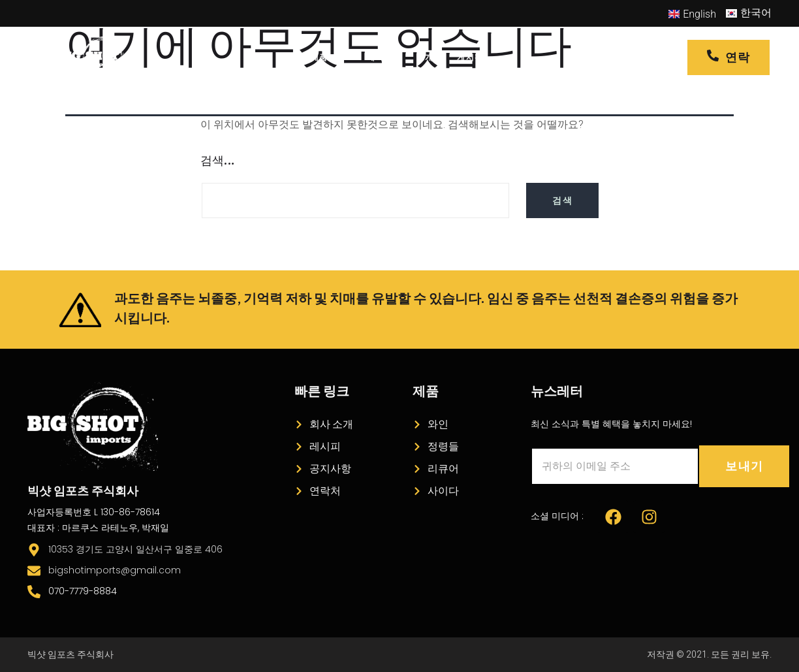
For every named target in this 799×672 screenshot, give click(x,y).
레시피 (380, 57)
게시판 (470, 57)
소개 (425, 57)
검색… (217, 162)
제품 (327, 57)
